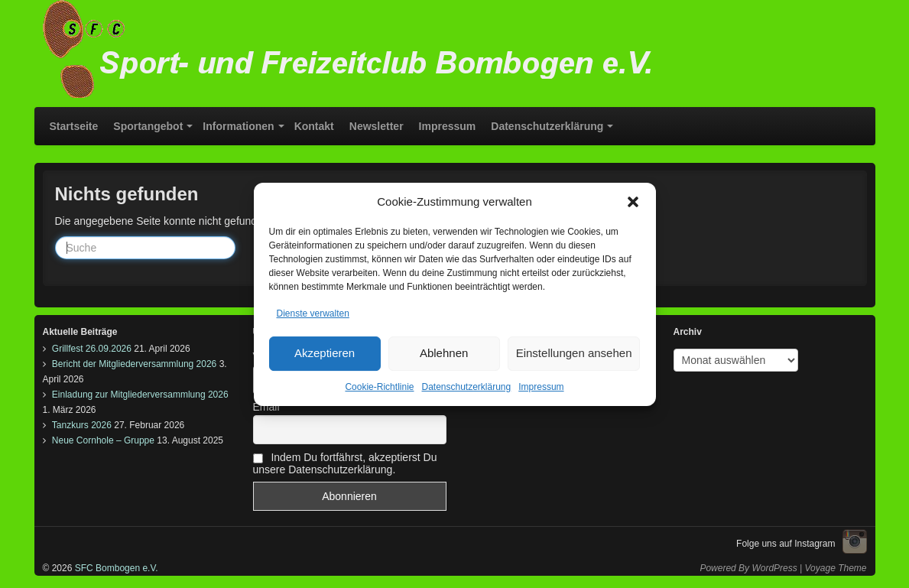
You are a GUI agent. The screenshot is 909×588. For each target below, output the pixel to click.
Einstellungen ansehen (574, 357)
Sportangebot (148, 126)
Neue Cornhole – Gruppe (103, 440)
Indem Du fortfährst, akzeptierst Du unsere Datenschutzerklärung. (345, 463)
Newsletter (377, 126)
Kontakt (314, 126)
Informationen (238, 126)
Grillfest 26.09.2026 (92, 349)
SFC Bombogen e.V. (115, 568)
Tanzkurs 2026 (82, 425)
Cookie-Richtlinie (379, 391)
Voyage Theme (836, 568)
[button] (633, 206)
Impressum (541, 391)
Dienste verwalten (313, 317)
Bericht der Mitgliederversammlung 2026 (134, 364)
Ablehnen (444, 357)
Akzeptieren (325, 357)
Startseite (74, 126)
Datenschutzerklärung (466, 391)
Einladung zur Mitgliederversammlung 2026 (140, 395)
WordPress (774, 568)
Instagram (855, 541)
